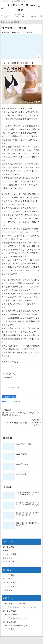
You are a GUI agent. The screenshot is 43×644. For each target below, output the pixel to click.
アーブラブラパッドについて (15, 618)
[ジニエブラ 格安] (9, 477)
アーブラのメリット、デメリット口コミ (19, 16)
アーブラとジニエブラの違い (6, 16)
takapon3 (29, 32)
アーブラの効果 (32, 16)
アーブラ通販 (9, 547)
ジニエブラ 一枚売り (13, 401)
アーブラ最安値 (10, 622)
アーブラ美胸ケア (10, 629)
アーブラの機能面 (10, 615)
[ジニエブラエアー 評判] (9, 447)
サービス (7, 551)
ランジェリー (9, 562)
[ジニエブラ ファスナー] (9, 467)
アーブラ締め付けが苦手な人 (15, 626)
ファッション (9, 558)
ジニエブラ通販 (9, 397)
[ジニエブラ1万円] (9, 457)
